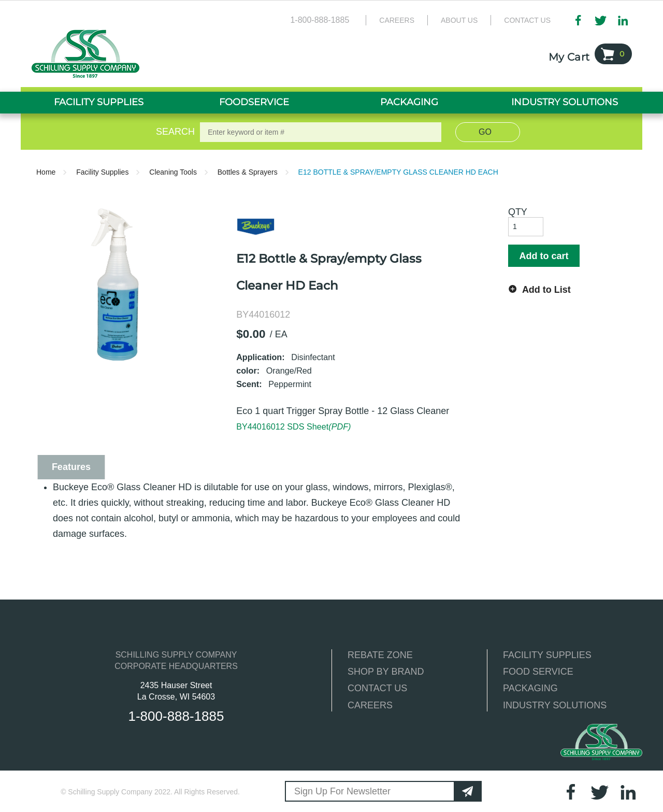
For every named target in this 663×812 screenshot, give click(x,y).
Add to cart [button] (544, 256)
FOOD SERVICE (538, 672)
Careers (397, 20)
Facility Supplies (102, 172)
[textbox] (321, 132)
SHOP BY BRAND (386, 672)
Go (485, 132)
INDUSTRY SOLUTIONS (555, 705)
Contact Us (527, 20)
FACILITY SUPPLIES (547, 655)
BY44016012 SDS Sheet (293, 426)
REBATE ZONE (380, 655)
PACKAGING (530, 688)
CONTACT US (377, 688)
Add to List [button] (546, 290)
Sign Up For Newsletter (342, 791)
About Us (459, 20)
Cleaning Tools (173, 172)
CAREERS (370, 705)
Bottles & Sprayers (248, 172)
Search (174, 132)
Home (46, 172)
